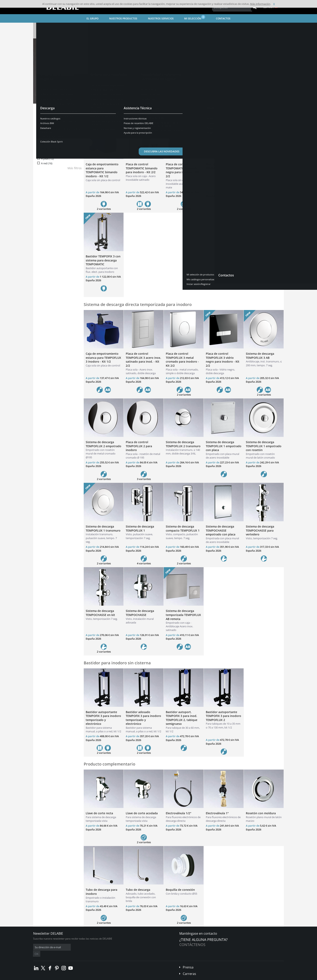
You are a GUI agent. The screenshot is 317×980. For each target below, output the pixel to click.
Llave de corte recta (99, 813)
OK (97, 947)
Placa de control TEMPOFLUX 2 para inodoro (139, 446)
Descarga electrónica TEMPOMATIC (220, 166)
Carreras (189, 968)
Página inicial (45, 26)
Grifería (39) (48, 129)
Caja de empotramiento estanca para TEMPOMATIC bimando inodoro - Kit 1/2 (102, 170)
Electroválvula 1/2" (179, 813)
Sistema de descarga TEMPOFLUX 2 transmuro (183, 444)
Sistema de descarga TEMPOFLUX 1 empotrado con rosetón (264, 446)
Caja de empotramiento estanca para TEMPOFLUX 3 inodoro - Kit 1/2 (103, 358)
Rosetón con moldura (261, 813)
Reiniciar (69, 116)
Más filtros (75, 168)
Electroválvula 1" (217, 813)
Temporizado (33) (52, 148)
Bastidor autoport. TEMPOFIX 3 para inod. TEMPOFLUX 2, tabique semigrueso (182, 718)
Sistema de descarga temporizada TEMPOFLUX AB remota (183, 615)
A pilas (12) (47, 159)
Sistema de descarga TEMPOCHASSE (140, 613)
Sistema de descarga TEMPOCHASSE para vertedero (260, 530)
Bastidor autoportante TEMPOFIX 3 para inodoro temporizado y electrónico (103, 718)
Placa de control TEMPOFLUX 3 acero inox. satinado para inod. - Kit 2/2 (143, 360)
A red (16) (47, 163)
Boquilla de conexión (180, 890)
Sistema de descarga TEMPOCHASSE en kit (100, 613)
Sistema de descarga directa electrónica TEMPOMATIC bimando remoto (262, 170)
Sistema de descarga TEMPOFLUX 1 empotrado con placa (224, 446)
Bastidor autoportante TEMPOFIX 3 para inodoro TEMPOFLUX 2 (223, 716)
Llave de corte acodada (142, 813)
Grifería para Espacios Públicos (103, 26)
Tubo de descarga (138, 890)
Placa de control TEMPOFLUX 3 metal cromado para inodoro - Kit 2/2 (182, 360)
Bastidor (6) (48, 133)
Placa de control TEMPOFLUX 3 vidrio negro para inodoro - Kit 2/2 (223, 360)
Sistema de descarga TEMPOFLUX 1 (140, 528)
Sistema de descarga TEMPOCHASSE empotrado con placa (221, 530)
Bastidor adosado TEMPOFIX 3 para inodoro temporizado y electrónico (143, 718)
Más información (260, 4)
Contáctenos (192, 945)
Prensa (188, 961)
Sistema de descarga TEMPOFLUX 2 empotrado (104, 444)
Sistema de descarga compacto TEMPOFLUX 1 (183, 528)
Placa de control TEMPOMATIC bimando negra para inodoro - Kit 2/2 (182, 170)
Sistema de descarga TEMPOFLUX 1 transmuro (103, 528)
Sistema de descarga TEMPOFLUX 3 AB (260, 356)
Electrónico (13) (50, 144)
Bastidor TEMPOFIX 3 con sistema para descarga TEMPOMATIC (103, 260)
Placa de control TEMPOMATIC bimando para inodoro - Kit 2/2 (142, 168)
